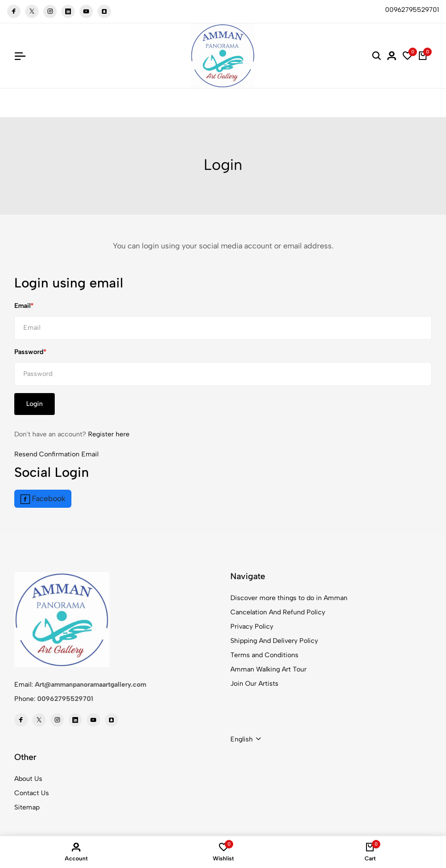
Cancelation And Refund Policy (278, 612)
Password (29, 352)
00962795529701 (65, 699)
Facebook (43, 499)
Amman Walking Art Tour (268, 669)
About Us (28, 779)
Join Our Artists (254, 684)
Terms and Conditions (264, 655)
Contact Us (32, 793)
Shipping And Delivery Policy (274, 641)
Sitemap (27, 807)
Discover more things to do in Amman (289, 598)
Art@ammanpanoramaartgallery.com (90, 685)
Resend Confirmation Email (56, 454)
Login (35, 404)
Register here (109, 434)
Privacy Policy (252, 626)
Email (22, 306)
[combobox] (246, 740)
